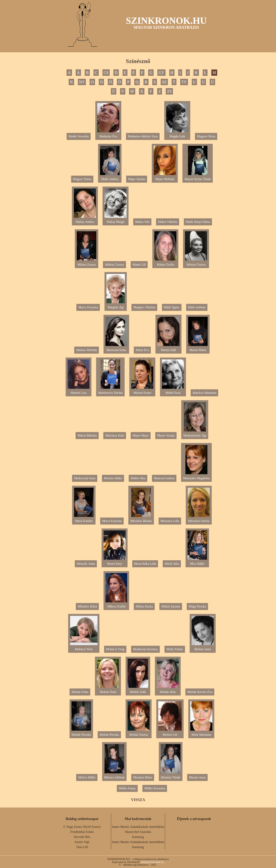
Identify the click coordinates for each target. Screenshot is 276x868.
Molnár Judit (138, 690)
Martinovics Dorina (110, 391)
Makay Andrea (85, 220)
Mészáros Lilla (170, 521)
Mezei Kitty (115, 562)
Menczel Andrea (164, 478)
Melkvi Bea (138, 478)
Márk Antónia (197, 307)
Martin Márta (198, 348)
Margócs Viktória (144, 307)
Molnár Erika (80, 692)
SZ (164, 82)
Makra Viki (142, 222)
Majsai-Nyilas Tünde (198, 177)
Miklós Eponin (171, 606)
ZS (169, 91)
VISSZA (138, 800)
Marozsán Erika (116, 348)
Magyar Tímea (82, 179)
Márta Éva (142, 350)
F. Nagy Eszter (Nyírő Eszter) (82, 827)
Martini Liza (79, 391)
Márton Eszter (142, 391)
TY (184, 82)
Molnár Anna (203, 648)
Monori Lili (170, 733)
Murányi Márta (143, 777)
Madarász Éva (108, 135)
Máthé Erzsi (173, 391)
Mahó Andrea (110, 177)
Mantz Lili (139, 265)
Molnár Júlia (168, 690)
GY (161, 73)
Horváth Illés (82, 837)
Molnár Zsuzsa (139, 733)
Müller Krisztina (155, 788)
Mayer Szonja (166, 435)
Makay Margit (116, 220)
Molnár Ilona (108, 690)
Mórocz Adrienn (114, 776)
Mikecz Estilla (116, 605)
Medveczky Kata (85, 478)
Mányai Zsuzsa (196, 263)
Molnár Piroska (81, 733)
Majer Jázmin (137, 179)
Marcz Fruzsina (88, 307)
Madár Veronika (79, 136)
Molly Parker (175, 649)
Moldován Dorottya (145, 649)
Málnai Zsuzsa (87, 263)
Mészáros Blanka (141, 519)
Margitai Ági (116, 306)
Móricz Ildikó (87, 777)
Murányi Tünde (171, 776)
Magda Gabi (177, 135)
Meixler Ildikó (113, 478)
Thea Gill (82, 847)
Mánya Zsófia (165, 263)
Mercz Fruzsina (112, 521)
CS (106, 73)
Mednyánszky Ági (195, 434)
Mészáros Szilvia (199, 519)
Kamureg (138, 837)
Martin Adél (168, 348)
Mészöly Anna (86, 564)
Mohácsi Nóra (84, 648)
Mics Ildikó (197, 562)
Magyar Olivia (206, 136)
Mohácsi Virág (115, 649)
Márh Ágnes (172, 307)
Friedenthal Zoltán (82, 832)
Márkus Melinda (87, 350)
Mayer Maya (141, 435)
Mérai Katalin (84, 519)
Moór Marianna (201, 733)
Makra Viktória (168, 222)
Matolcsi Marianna (204, 393)
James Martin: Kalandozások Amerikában (138, 827)
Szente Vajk (82, 842)
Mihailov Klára (87, 606)
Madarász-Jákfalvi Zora (143, 136)
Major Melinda (165, 177)
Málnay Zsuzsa (114, 265)
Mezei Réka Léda (145, 564)
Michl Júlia (172, 564)
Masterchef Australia (138, 832)
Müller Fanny (127, 788)
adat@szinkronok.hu (152, 862)
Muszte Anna (197, 777)
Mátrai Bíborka (87, 435)
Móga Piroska (197, 606)
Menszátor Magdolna (196, 477)
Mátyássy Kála (115, 435)
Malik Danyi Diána (198, 222)
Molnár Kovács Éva (200, 692)
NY (82, 82)
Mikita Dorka (144, 606)
